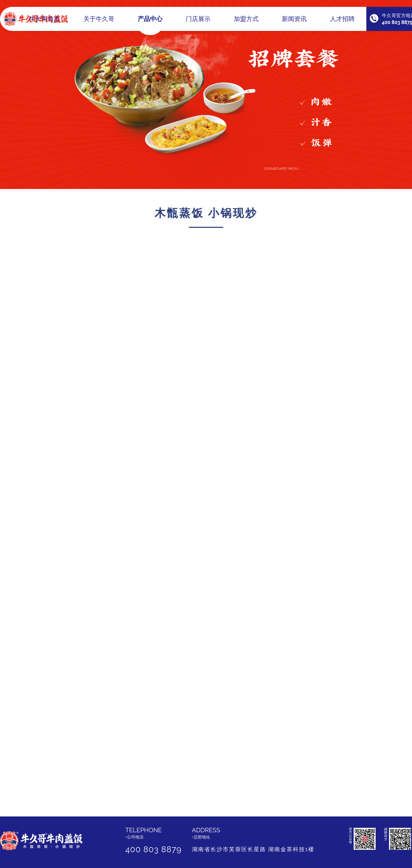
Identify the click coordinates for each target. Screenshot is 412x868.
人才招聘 (342, 23)
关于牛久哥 (99, 23)
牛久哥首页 (45, 23)
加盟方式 (246, 23)
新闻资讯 (294, 23)
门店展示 (198, 23)
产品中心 (150, 23)
